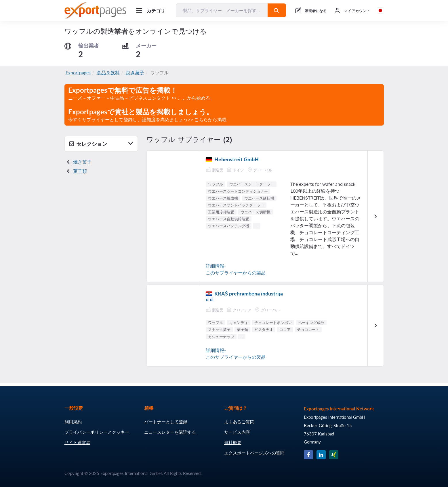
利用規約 (73, 422)
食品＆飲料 (108, 72)
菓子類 (80, 171)
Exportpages (78, 72)
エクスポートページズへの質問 (254, 453)
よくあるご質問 (239, 422)
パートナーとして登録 (166, 422)
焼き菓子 (135, 72)
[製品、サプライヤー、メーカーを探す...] (222, 10)
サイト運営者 (77, 442)
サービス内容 (237, 432)
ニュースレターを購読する (170, 432)
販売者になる (316, 11)
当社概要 (233, 442)
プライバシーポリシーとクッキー (97, 432)
